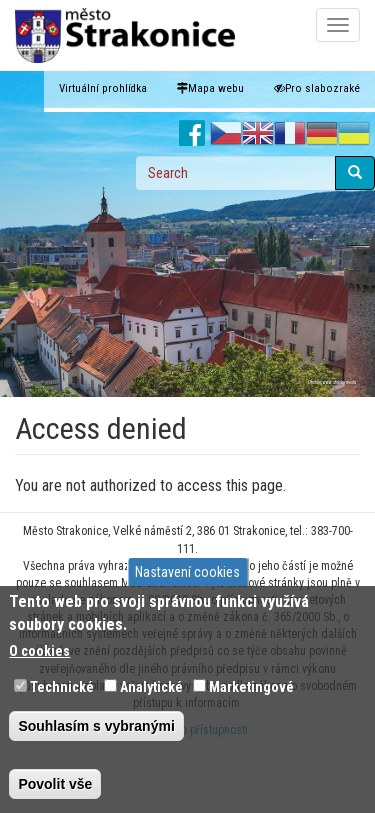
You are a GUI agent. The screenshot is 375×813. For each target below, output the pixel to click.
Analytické (151, 687)
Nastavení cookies (187, 572)
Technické (62, 687)
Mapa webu (210, 88)
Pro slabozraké (317, 88)
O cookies (39, 651)
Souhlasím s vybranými (96, 726)
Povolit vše (55, 784)
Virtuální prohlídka (103, 88)
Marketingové (251, 687)
